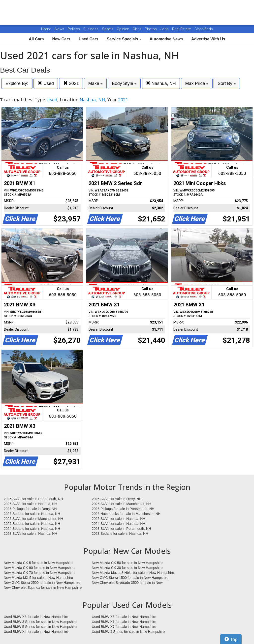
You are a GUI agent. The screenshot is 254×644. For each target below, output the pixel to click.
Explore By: (17, 83)
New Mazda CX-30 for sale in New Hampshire (127, 568)
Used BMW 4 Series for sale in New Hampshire (128, 632)
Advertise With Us (208, 39)
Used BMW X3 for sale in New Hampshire (36, 617)
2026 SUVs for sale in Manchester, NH (122, 504)
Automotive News (166, 39)
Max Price (197, 83)
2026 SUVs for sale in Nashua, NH (31, 504)
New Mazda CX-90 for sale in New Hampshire (39, 568)
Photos (151, 29)
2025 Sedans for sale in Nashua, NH (32, 524)
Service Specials (124, 39)
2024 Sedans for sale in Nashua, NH (32, 529)
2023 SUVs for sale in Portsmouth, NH (121, 529)
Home (46, 29)
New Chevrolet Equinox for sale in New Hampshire (43, 588)
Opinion (124, 29)
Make (95, 83)
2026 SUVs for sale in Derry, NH (117, 499)
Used (46, 83)
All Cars (36, 39)
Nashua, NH (161, 83)
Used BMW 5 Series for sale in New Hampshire (40, 627)
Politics (74, 29)
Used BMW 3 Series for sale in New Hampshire (40, 622)
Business (91, 29)
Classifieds (204, 29)
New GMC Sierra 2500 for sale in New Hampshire (42, 583)
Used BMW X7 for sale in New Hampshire (124, 627)
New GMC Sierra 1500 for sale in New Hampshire (130, 578)
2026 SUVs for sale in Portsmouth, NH (33, 499)
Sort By (227, 83)
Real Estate (182, 29)
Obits (138, 29)
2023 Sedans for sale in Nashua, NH (120, 534)
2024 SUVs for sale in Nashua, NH (119, 524)
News (60, 29)
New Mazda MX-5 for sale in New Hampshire (38, 578)
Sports (108, 29)
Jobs (165, 29)
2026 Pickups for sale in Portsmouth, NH (123, 509)
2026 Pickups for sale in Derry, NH (30, 509)
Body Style (124, 83)
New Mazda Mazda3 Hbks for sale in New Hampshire (133, 573)
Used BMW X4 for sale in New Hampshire (36, 632)
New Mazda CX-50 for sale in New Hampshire (127, 563)
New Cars (61, 39)
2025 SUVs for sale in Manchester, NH (33, 519)
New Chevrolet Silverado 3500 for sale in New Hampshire (127, 583)
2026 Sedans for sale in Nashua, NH (32, 514)
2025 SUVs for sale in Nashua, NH (119, 519)
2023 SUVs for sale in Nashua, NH (31, 534)
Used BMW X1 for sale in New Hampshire (124, 622)
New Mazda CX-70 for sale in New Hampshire (39, 573)
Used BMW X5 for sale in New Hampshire (124, 617)
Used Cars (88, 39)
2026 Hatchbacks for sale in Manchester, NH (126, 514)
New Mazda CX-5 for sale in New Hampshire (38, 563)
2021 (71, 83)
